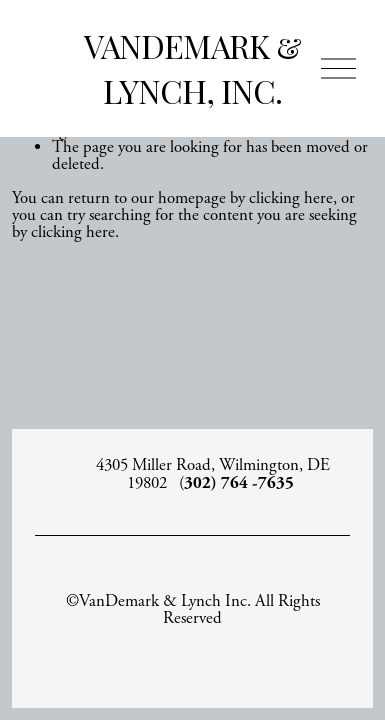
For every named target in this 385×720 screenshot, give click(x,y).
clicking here (291, 198)
